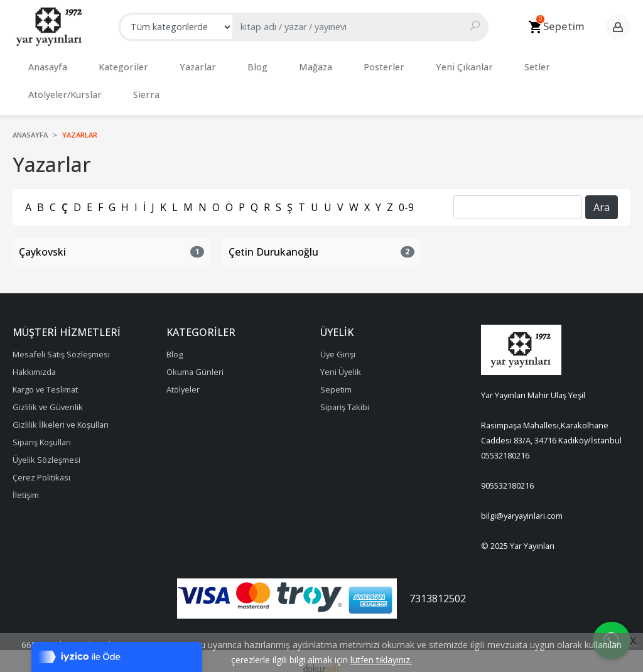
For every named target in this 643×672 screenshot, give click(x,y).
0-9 (406, 195)
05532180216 (505, 443)
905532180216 (507, 473)
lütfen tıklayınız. (381, 660)
